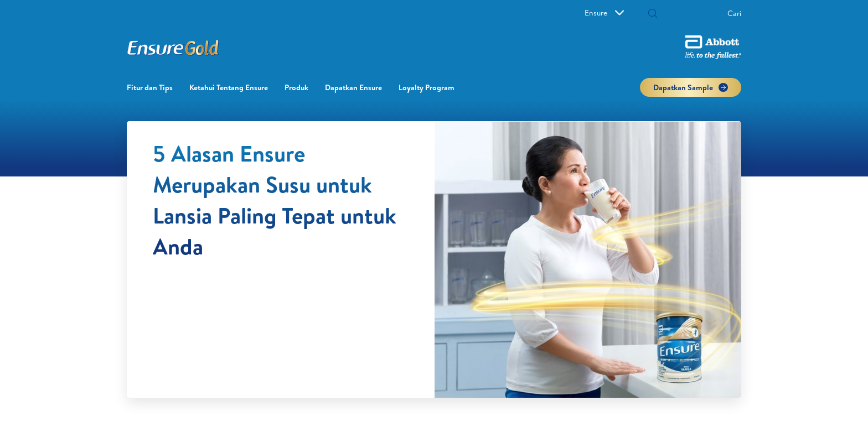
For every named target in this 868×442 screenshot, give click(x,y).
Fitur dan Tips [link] (150, 87)
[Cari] (698, 13)
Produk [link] (296, 87)
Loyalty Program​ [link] (427, 87)
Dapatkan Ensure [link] (353, 87)
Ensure (604, 13)
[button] (653, 14)
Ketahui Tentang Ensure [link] (229, 87)
